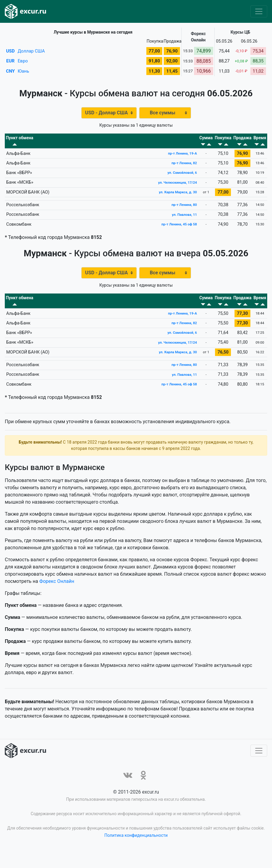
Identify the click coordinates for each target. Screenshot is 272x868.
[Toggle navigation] (259, 11)
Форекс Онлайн (57, 598)
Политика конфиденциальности (136, 852)
